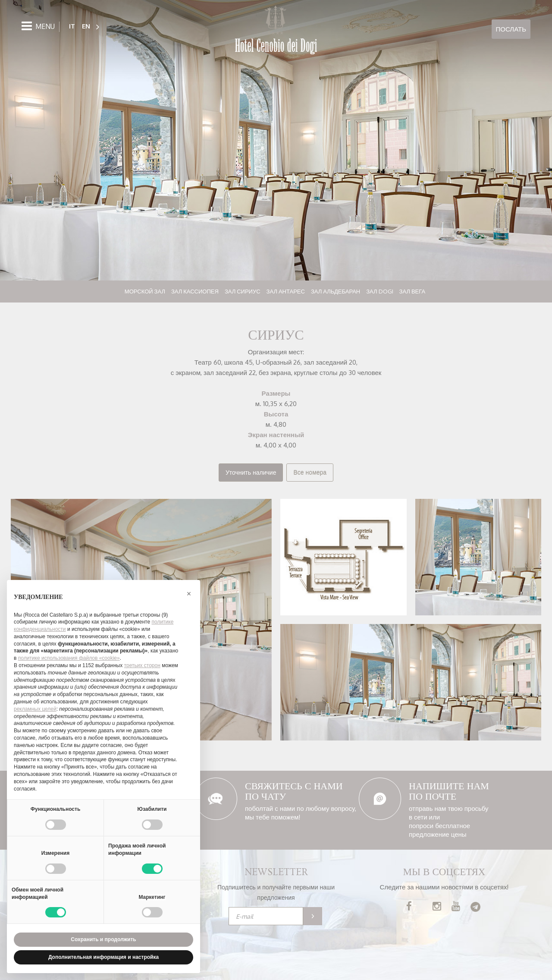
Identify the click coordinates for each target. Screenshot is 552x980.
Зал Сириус (243, 291)
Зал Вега (412, 291)
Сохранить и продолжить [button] (103, 939)
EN (86, 26)
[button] (189, 594)
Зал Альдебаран (336, 291)
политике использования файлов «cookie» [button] (69, 658)
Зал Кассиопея (195, 291)
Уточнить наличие (251, 472)
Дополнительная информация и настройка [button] (103, 957)
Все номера (310, 472)
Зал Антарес (286, 291)
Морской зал (145, 291)
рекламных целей (35, 709)
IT (72, 26)
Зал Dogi (379, 291)
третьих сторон (142, 665)
